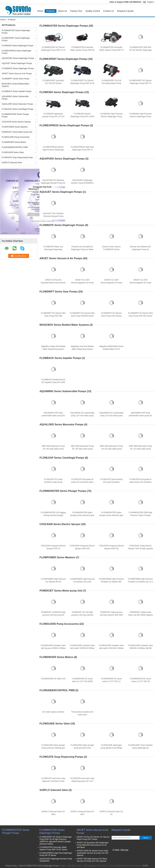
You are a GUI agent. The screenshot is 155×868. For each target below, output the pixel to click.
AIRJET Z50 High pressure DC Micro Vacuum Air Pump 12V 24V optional (92, 860)
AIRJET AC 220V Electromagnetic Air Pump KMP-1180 (111, 283)
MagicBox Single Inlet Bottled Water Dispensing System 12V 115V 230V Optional (53, 349)
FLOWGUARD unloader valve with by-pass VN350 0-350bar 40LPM (53, 648)
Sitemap (124, 850)
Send (146, 838)
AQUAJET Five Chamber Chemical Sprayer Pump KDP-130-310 (53, 216)
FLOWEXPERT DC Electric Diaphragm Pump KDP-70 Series (140, 83)
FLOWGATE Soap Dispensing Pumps (17, 157)
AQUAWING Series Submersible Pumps (15, 98)
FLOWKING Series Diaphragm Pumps (18, 46)
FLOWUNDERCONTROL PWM (15, 147)
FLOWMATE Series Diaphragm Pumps (18, 68)
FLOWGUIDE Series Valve (13, 152)
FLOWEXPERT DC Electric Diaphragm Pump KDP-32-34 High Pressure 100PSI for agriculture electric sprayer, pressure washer (56, 840)
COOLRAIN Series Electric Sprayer (16, 122)
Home (40, 11)
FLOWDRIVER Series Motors (14, 142)
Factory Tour (76, 11)
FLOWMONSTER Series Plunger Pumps (15, 115)
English (151, 2)
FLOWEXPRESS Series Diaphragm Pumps (17, 52)
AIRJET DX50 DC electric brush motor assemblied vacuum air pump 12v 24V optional (93, 853)
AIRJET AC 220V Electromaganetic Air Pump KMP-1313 (82, 283)
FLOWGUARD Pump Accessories (16, 137)
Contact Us (108, 11)
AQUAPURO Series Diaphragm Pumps (18, 58)
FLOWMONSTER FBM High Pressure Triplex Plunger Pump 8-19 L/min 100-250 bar (141, 515)
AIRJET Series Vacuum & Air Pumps (17, 74)
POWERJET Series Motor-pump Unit (17, 132)
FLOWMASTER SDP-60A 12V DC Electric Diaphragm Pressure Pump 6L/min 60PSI (140, 50)
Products (50, 11)
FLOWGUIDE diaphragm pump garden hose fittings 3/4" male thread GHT (111, 748)
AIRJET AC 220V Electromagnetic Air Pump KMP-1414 (140, 283)
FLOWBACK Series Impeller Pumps (17, 91)
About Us (63, 11)
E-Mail (116, 850)
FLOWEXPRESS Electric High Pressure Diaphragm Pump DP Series (53, 150)
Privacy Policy (11, 866)
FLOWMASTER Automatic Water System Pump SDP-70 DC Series (111, 50)
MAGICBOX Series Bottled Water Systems (15, 85)
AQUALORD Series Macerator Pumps (17, 104)
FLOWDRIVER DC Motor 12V (53, 679)
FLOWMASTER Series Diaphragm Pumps (16, 32)
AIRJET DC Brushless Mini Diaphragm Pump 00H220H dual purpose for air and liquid (93, 845)
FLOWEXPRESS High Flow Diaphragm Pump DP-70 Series (82, 150)
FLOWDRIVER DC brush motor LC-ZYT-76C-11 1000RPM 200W (111, 681)
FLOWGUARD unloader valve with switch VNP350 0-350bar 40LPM (82, 648)
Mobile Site (117, 854)
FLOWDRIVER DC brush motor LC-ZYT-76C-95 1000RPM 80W (140, 681)
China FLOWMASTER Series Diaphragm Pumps (39, 866)
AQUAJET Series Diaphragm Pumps (17, 63)
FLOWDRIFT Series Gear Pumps (15, 79)
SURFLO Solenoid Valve (12, 163)
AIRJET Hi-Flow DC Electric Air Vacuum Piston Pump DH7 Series (93, 838)
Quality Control (93, 11)
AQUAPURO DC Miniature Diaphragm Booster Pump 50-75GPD (53, 183)
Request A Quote (125, 11)
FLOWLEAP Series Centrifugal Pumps (18, 109)
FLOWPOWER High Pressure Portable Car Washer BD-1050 (111, 582)
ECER (145, 866)
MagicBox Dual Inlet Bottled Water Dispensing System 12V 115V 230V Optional (82, 349)
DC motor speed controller (53, 712)
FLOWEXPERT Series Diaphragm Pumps (16, 39)
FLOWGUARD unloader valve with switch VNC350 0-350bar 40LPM (111, 648)
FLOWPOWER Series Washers (15, 127)
